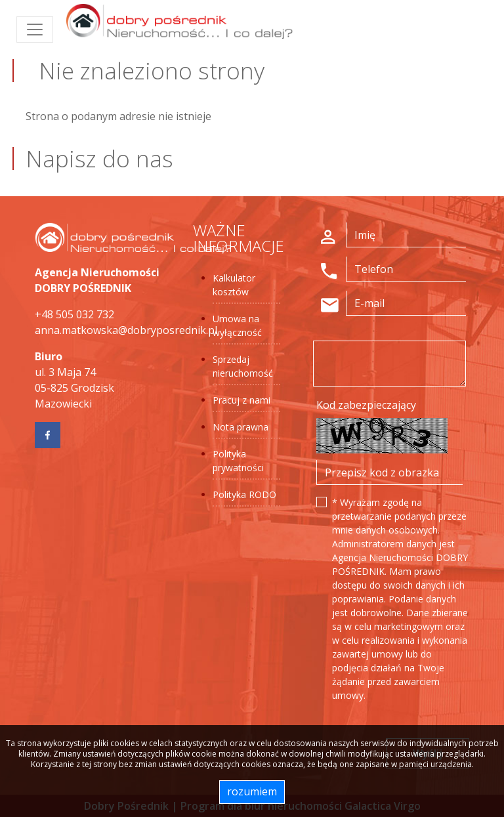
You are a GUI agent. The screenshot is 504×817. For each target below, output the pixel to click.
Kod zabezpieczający (366, 405)
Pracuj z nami (241, 400)
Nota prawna (241, 427)
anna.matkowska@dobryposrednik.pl (126, 330)
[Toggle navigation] (35, 30)
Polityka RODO (244, 494)
